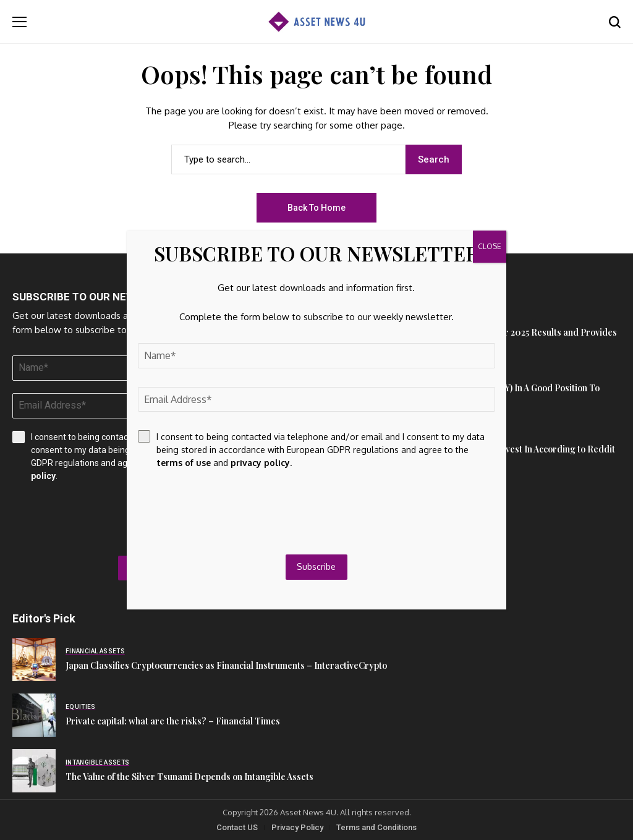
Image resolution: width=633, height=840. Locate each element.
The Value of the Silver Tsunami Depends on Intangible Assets (189, 777)
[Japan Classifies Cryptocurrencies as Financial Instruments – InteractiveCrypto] (34, 660)
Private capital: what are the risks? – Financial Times (173, 721)
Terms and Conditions (376, 827)
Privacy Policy (297, 827)
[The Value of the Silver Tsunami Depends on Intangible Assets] (34, 771)
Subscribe (317, 566)
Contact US (237, 827)
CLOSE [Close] (490, 246)
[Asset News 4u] (316, 22)
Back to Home (316, 208)
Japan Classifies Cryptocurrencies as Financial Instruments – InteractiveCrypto (226, 665)
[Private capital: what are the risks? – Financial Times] (34, 715)
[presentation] (232, 512)
